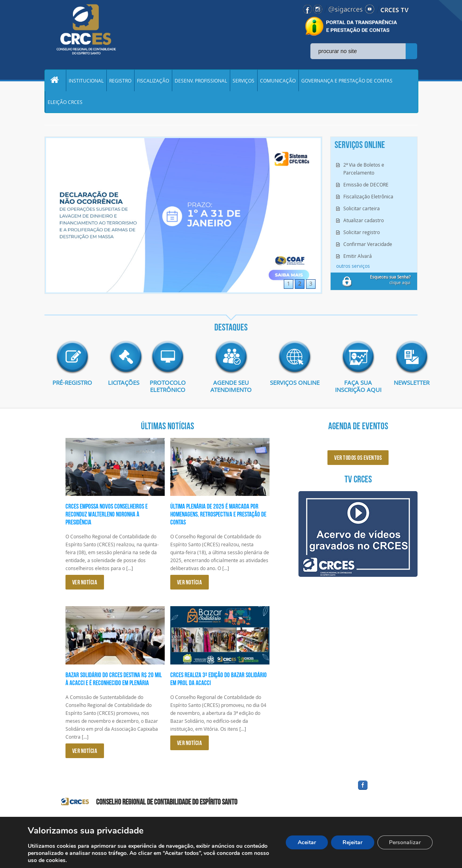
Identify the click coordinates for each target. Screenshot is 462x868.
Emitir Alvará (358, 257)
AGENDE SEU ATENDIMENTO (231, 388)
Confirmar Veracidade (368, 246)
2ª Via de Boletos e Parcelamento (364, 170)
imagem (72, 359)
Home (55, 81)
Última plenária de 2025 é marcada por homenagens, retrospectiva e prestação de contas (218, 516)
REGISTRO (120, 81)
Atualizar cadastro (364, 222)
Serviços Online (295, 384)
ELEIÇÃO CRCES (65, 103)
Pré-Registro (72, 384)
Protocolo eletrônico (168, 388)
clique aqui (390, 281)
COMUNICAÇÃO (278, 81)
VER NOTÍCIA (85, 584)
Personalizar (405, 842)
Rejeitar (352, 842)
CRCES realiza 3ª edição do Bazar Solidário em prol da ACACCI (218, 680)
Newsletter (406, 384)
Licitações (120, 384)
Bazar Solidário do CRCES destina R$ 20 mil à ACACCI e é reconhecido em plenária (114, 680)
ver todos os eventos (358, 459)
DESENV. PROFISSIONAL (201, 81)
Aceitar (306, 842)
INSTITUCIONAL (86, 81)
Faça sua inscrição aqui (358, 388)
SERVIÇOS (244, 81)
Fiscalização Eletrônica (368, 198)
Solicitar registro (362, 234)
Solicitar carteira (362, 210)
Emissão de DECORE (366, 186)
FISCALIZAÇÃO (153, 81)
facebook (382, 792)
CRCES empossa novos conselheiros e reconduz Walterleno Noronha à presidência (107, 516)
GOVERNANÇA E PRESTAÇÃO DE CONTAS (347, 81)
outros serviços (353, 267)
